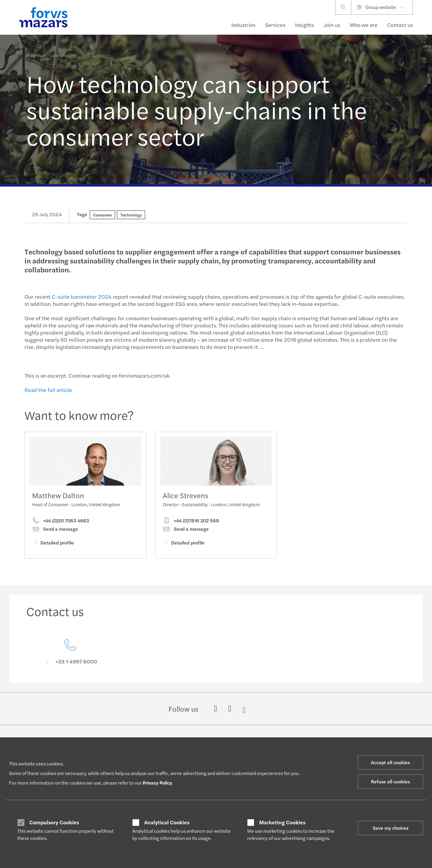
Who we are (364, 25)
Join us (332, 25)
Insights (304, 25)
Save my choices (391, 828)
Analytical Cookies (167, 822)
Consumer (102, 215)
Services (275, 25)
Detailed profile (53, 544)
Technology (131, 215)
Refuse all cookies (390, 781)
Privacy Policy (157, 783)
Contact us (400, 25)
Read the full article (48, 390)
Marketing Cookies (282, 822)
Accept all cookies (390, 762)
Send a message (55, 530)
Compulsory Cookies (54, 822)
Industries (243, 25)
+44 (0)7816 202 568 (191, 530)
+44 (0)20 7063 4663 (61, 522)
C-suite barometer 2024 (80, 296)
